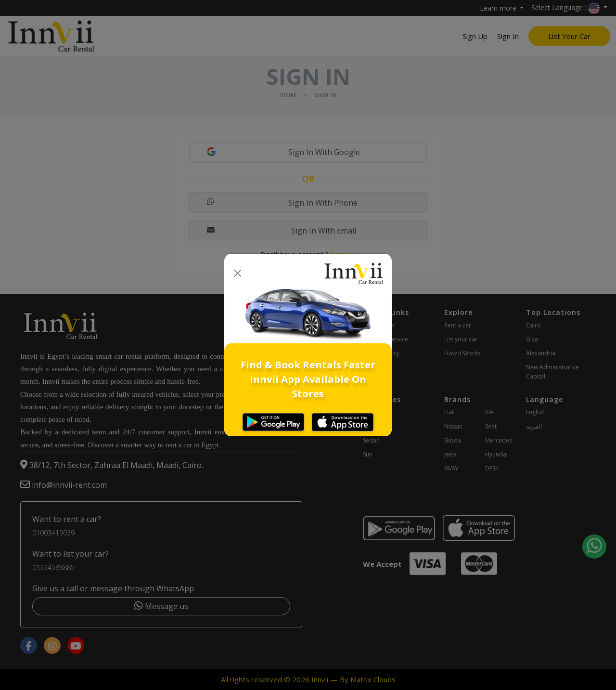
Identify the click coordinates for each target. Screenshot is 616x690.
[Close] (237, 274)
